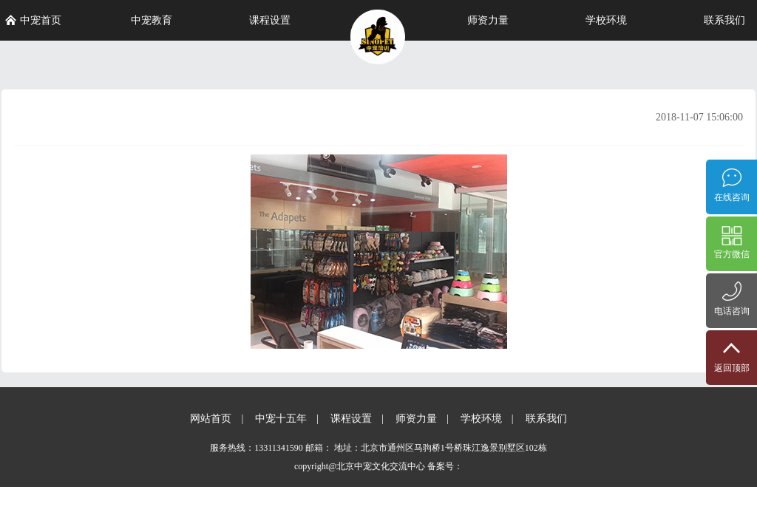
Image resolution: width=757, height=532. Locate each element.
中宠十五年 (281, 419)
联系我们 (724, 20)
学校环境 (606, 20)
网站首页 (211, 419)
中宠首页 (33, 20)
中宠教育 (152, 20)
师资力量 (488, 20)
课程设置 (270, 20)
